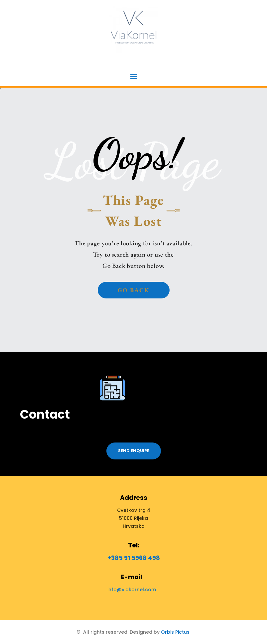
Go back (134, 290)
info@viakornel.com (132, 590)
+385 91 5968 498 (134, 558)
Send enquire (134, 451)
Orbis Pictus (175, 632)
